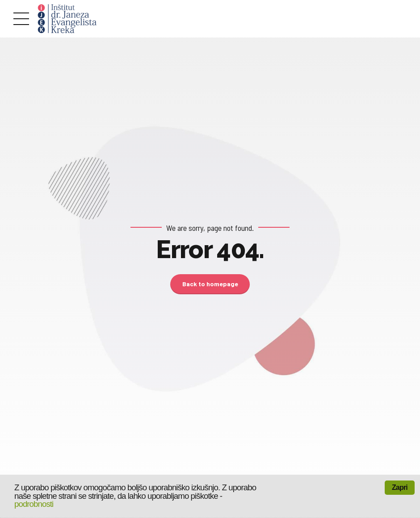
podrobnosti (34, 504)
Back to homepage (210, 284)
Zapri (400, 487)
